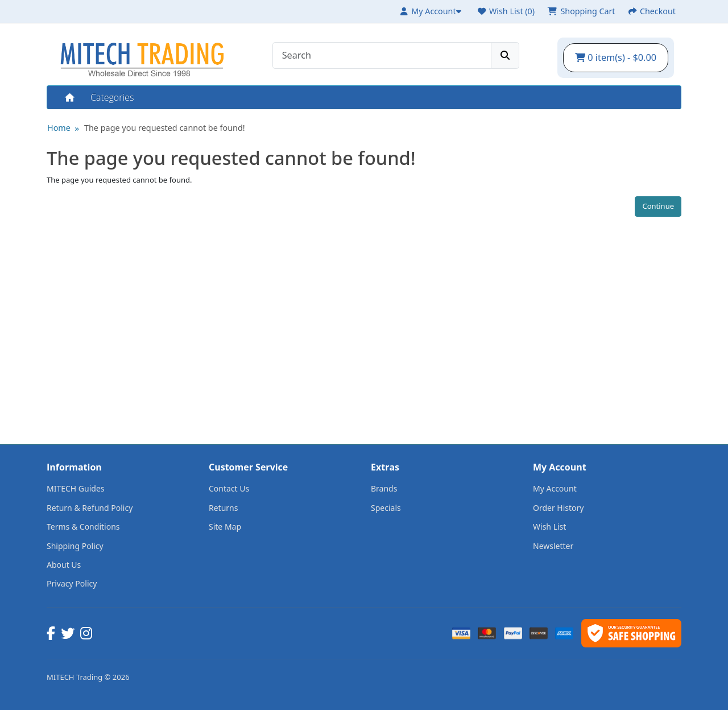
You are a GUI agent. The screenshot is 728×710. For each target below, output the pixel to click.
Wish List (549, 527)
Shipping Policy (75, 546)
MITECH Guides (76, 488)
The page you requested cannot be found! (165, 128)
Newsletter (553, 546)
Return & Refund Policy (90, 508)
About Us (64, 565)
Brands (384, 488)
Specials (386, 508)
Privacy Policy (72, 583)
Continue (658, 206)
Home (69, 97)
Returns (223, 508)
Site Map (225, 527)
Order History (559, 508)
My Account (555, 488)
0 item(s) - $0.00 (616, 57)
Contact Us (229, 488)
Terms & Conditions (83, 527)
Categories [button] (112, 97)
